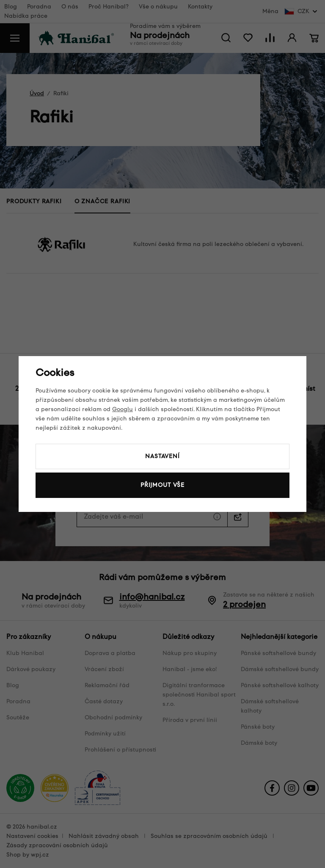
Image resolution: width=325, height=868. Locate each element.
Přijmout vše (162, 485)
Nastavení (162, 456)
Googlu (123, 409)
